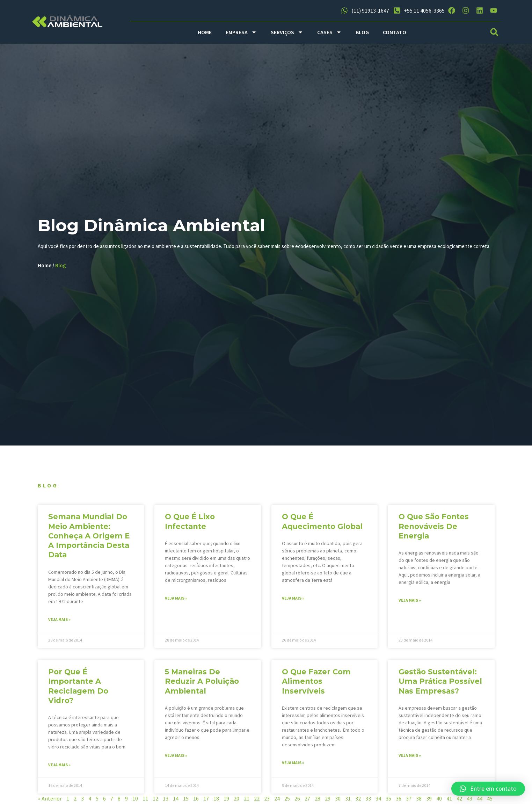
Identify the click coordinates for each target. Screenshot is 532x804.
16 (196, 801)
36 (399, 801)
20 (236, 801)
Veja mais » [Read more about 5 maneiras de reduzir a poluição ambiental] (176, 757)
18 (216, 801)
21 (247, 801)
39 (429, 801)
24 (277, 801)
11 (145, 801)
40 (439, 801)
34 (378, 801)
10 (135, 801)
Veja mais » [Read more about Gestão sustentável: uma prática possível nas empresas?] (410, 757)
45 (490, 801)
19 (226, 801)
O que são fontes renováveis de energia (434, 528)
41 (449, 801)
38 (419, 801)
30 (338, 801)
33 (368, 801)
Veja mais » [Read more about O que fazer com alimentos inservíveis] (293, 765)
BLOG (362, 32)
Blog (62, 271)
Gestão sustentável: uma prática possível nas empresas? (440, 683)
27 (307, 801)
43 (469, 801)
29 (328, 801)
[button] (494, 32)
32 (358, 801)
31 (348, 801)
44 (480, 801)
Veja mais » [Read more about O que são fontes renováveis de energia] (410, 602)
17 (206, 801)
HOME (205, 32)
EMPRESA (241, 32)
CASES (329, 32)
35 (388, 801)
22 (257, 801)
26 (297, 801)
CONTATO (395, 32)
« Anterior (50, 801)
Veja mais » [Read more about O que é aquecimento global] (293, 600)
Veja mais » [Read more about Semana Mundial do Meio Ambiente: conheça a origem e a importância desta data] (59, 621)
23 (267, 801)
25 (287, 801)
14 (176, 801)
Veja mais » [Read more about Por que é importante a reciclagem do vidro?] (59, 767)
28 (318, 801)
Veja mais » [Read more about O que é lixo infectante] (176, 600)
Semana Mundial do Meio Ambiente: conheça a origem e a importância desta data (89, 538)
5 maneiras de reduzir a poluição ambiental (202, 683)
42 (459, 801)
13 (166, 801)
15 (186, 801)
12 (155, 801)
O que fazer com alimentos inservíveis (316, 683)
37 (409, 801)
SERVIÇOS (287, 32)
